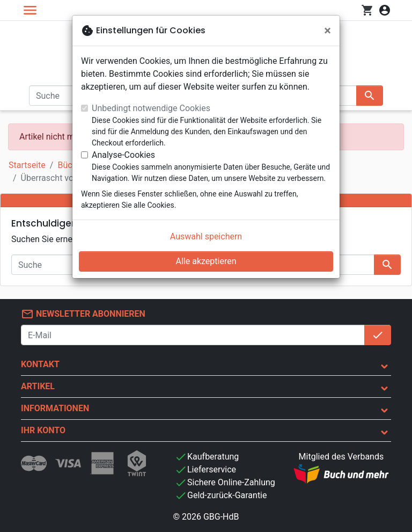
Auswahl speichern (206, 236)
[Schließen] (328, 31)
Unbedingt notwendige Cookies (151, 108)
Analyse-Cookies (123, 155)
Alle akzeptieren (206, 261)
